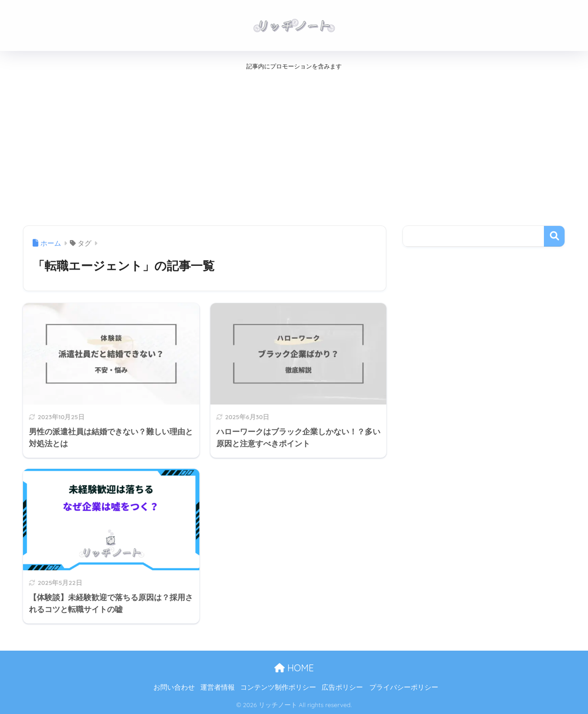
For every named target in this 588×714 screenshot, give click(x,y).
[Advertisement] (276, 146)
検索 (554, 236)
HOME (294, 668)
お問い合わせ (174, 687)
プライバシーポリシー (404, 687)
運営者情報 (218, 687)
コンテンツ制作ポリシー (278, 687)
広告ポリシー (342, 687)
